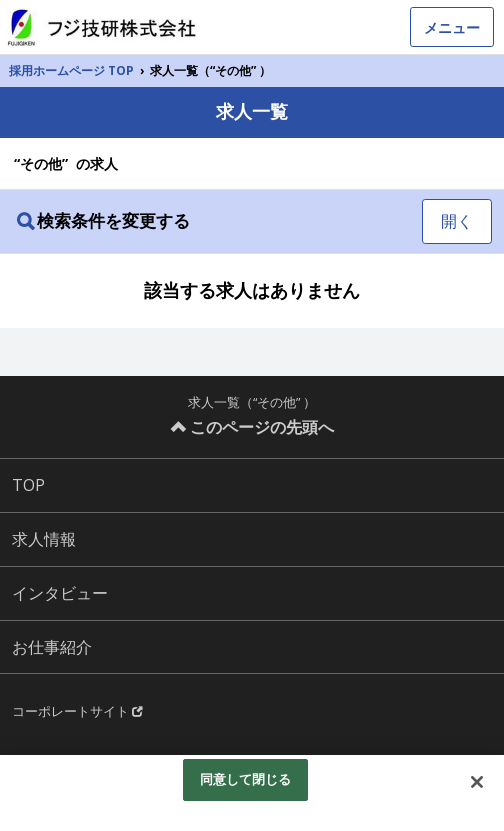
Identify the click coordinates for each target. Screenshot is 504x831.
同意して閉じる (246, 779)
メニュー (452, 27)
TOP (28, 485)
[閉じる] (477, 782)
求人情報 (44, 539)
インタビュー (60, 593)
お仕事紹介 (52, 647)
